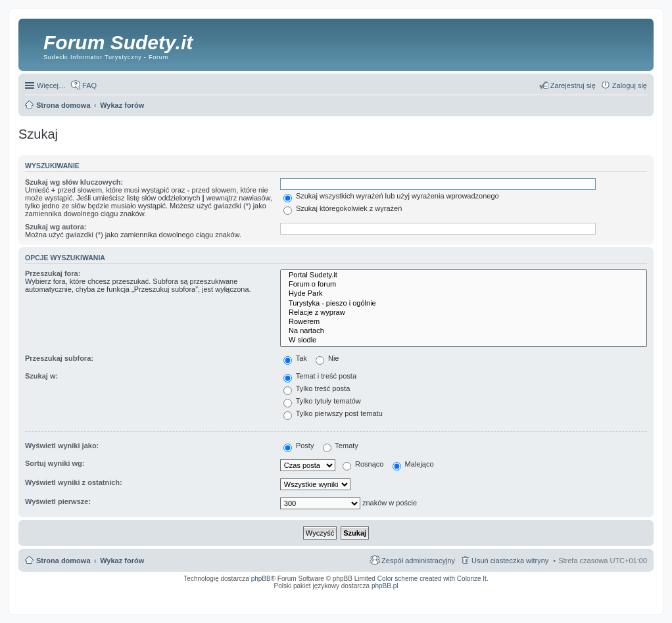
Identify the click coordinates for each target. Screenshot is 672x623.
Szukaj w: (41, 376)
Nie (327, 358)
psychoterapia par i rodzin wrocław (623, 603)
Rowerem (464, 322)
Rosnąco (363, 464)
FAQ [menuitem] (89, 85)
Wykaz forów (122, 561)
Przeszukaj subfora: (59, 358)
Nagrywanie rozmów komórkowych (586, 599)
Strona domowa (63, 561)
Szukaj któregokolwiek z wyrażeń (343, 208)
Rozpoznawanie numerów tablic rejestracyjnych (612, 595)
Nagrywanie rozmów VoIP (547, 595)
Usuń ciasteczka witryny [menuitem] (510, 561)
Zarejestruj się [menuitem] (573, 85)
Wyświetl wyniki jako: (62, 446)
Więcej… (51, 85)
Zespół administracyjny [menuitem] (418, 561)
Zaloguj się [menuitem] (630, 85)
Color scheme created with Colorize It (432, 579)
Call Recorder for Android (501, 595)
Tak (295, 358)
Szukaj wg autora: (56, 227)
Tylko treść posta (317, 388)
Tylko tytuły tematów (322, 401)
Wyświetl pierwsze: (58, 501)
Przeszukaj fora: (53, 273)
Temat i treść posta (320, 376)
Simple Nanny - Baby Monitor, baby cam (442, 595)
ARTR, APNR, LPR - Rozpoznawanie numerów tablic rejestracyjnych (346, 595)
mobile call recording (636, 599)
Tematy (341, 446)
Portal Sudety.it (464, 275)
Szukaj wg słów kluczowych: (74, 182)
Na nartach (464, 331)
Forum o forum (464, 285)
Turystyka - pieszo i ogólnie (464, 304)
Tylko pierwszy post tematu (333, 413)
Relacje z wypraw (464, 313)
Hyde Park (464, 294)
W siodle (464, 340)
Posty (299, 446)
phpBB (261, 579)
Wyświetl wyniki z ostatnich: (74, 482)
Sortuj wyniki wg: (55, 463)
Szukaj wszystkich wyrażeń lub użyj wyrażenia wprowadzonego (391, 196)
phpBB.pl (385, 586)
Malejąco (413, 464)
